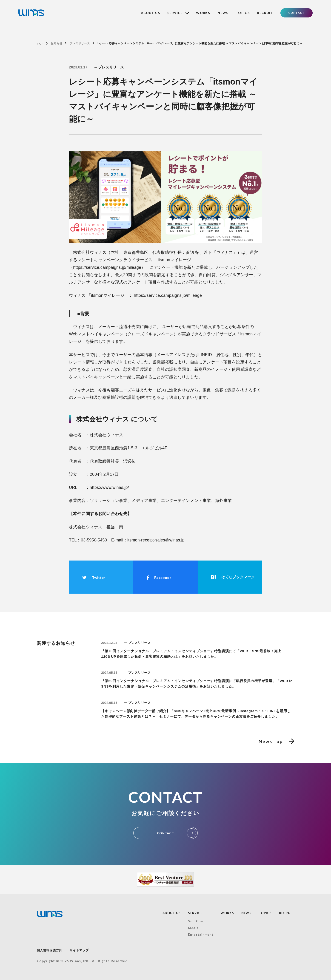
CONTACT (296, 13)
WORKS (203, 13)
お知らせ (56, 43)
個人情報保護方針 (49, 950)
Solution (195, 921)
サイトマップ (79, 950)
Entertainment (201, 935)
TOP (40, 44)
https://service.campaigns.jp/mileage (168, 295)
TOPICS (243, 13)
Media (193, 928)
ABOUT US (150, 13)
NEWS (223, 13)
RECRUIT (265, 13)
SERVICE (178, 13)
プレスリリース (80, 43)
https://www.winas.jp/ (109, 488)
